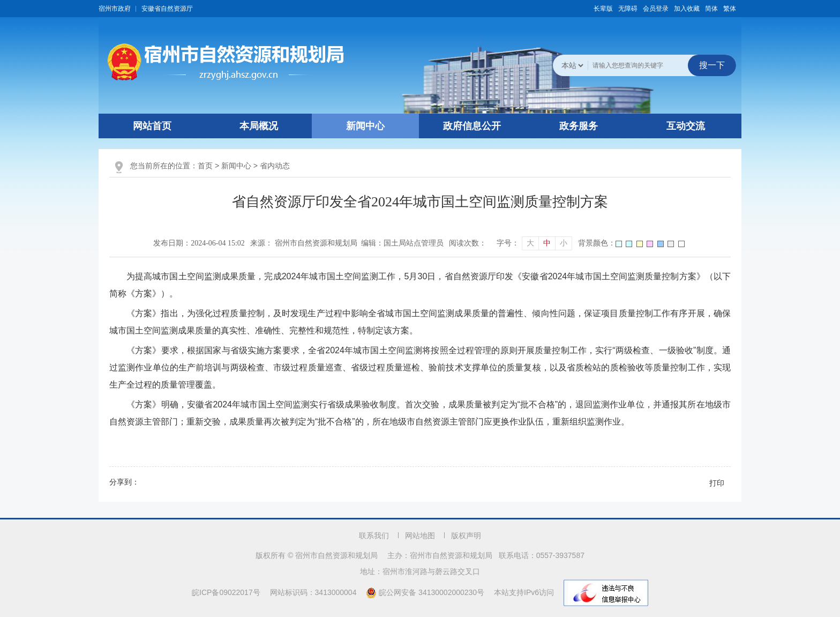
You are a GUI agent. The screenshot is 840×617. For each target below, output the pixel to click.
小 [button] (564, 243)
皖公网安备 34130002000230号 (426, 592)
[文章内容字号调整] (534, 243)
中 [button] (547, 243)
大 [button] (530, 243)
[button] (603, 9)
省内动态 (275, 166)
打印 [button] (717, 483)
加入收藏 (687, 9)
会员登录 (656, 9)
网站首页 (152, 126)
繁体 (730, 9)
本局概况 (259, 126)
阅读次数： (468, 243)
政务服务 (579, 126)
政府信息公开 (472, 126)
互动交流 (686, 126)
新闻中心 (365, 126)
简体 (711, 9)
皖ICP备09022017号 (226, 592)
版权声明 (466, 536)
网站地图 (420, 536)
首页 (205, 166)
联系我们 (374, 536)
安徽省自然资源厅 (167, 9)
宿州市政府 (115, 9)
